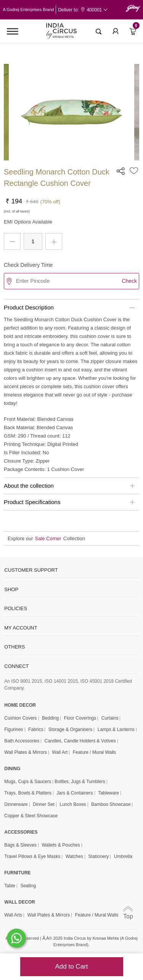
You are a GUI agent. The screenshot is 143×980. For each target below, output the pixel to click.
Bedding (50, 718)
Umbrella (123, 857)
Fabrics (36, 730)
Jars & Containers (75, 793)
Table (10, 886)
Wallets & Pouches (61, 845)
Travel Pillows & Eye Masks (32, 857)
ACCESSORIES (21, 832)
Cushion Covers (20, 718)
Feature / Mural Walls (95, 752)
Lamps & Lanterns (116, 730)
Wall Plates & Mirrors (26, 752)
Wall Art (60, 752)
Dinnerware (16, 805)
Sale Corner (48, 538)
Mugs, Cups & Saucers (28, 782)
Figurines (14, 730)
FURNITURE (17, 873)
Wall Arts (13, 915)
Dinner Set (44, 805)
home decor (20, 705)
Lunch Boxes (73, 805)
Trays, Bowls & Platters (28, 793)
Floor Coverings (80, 718)
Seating (28, 886)
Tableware (108, 793)
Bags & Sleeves (20, 845)
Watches (74, 857)
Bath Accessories (22, 741)
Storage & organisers (70, 730)
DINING (12, 769)
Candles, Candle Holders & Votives (80, 741)
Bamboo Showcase (111, 805)
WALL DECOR (19, 902)
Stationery (98, 857)
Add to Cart (72, 967)
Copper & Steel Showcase (31, 816)
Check (129, 281)
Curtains (110, 718)
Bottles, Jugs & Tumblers (80, 782)
